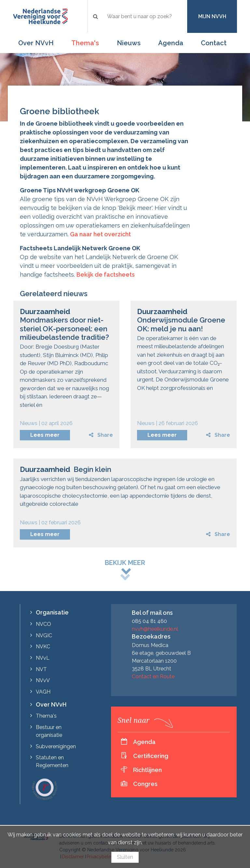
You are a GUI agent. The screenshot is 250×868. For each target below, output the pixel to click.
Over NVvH (36, 43)
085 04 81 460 (149, 621)
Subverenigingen (56, 746)
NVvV (43, 680)
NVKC (43, 647)
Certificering (151, 756)
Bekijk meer (125, 563)
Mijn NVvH (212, 16)
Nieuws (129, 43)
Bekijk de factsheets (106, 275)
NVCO (43, 624)
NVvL (43, 658)
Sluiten (125, 857)
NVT (41, 669)
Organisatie (52, 612)
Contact (214, 43)
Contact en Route (153, 676)
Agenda (171, 43)
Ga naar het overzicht (100, 234)
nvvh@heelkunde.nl (155, 629)
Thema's (85, 43)
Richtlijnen (147, 770)
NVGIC (44, 635)
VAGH (43, 692)
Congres (145, 784)
